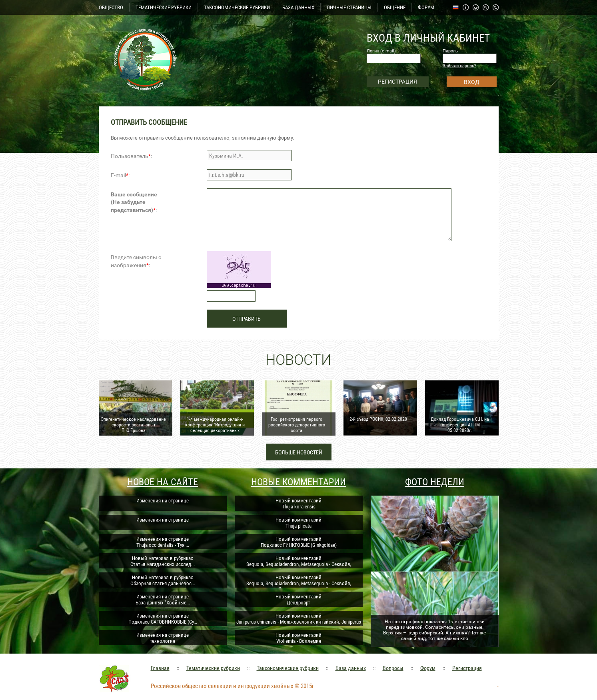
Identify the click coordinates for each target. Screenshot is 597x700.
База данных (351, 668)
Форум (428, 668)
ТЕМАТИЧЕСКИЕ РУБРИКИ (164, 7)
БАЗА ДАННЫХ (298, 7)
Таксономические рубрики (288, 668)
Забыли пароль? (459, 66)
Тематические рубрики (213, 668)
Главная (160, 668)
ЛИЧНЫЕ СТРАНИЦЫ (349, 7)
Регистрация (467, 668)
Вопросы (393, 668)
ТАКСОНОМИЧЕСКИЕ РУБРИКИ (237, 7)
